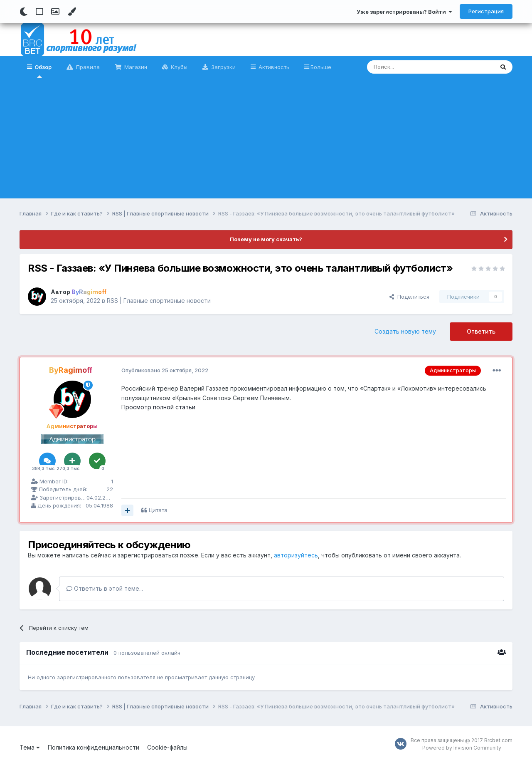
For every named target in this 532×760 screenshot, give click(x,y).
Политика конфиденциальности (94, 747)
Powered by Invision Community (462, 748)
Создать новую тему (405, 331)
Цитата (158, 510)
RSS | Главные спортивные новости (159, 301)
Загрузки (223, 67)
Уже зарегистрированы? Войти (404, 12)
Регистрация (486, 11)
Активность (273, 67)
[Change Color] (72, 12)
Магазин (135, 67)
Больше (321, 67)
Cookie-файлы (167, 747)
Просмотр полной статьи (158, 407)
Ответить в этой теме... (105, 588)
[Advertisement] (266, 140)
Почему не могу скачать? (266, 239)
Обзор (42, 71)
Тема (30, 747)
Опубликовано (165, 370)
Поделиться (409, 297)
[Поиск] (411, 67)
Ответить (481, 331)
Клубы (178, 67)
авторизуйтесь (296, 555)
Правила (87, 67)
